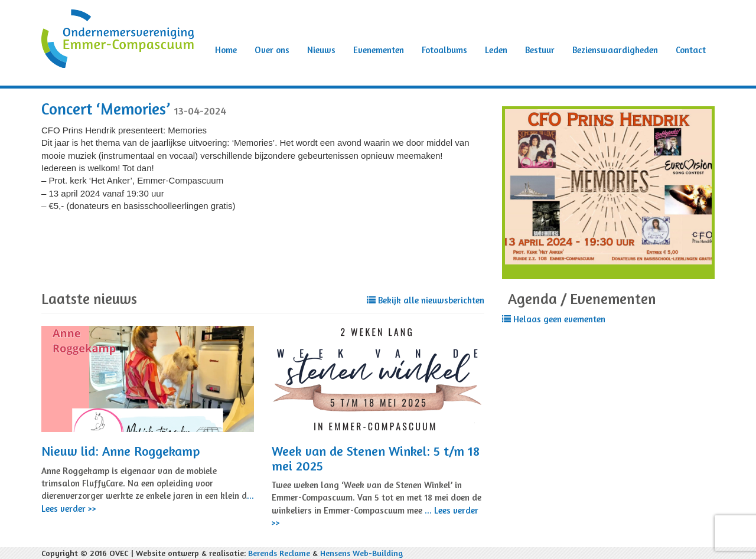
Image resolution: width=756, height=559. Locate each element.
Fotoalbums (444, 50)
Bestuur (540, 50)
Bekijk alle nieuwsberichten (426, 300)
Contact (691, 50)
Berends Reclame (279, 553)
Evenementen (379, 50)
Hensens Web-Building (361, 553)
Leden (496, 50)
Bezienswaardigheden (615, 50)
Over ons (272, 50)
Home (226, 50)
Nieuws (321, 50)
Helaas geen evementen (554, 319)
